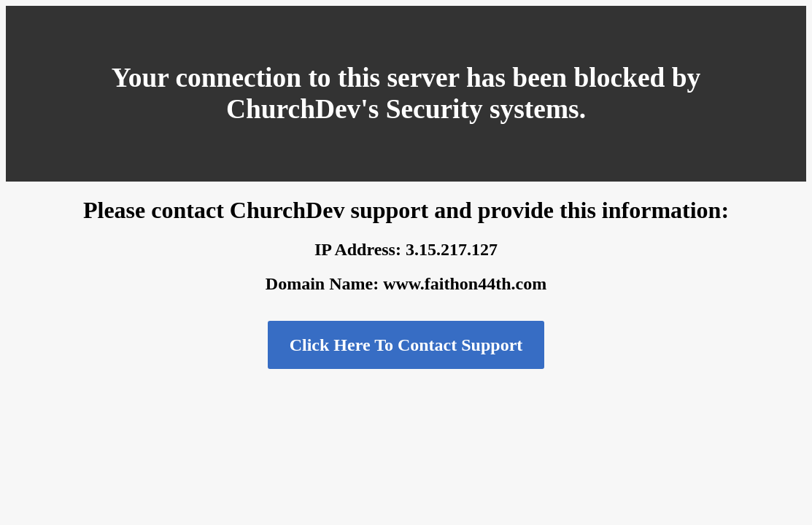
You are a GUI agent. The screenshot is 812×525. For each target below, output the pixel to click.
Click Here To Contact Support (406, 345)
